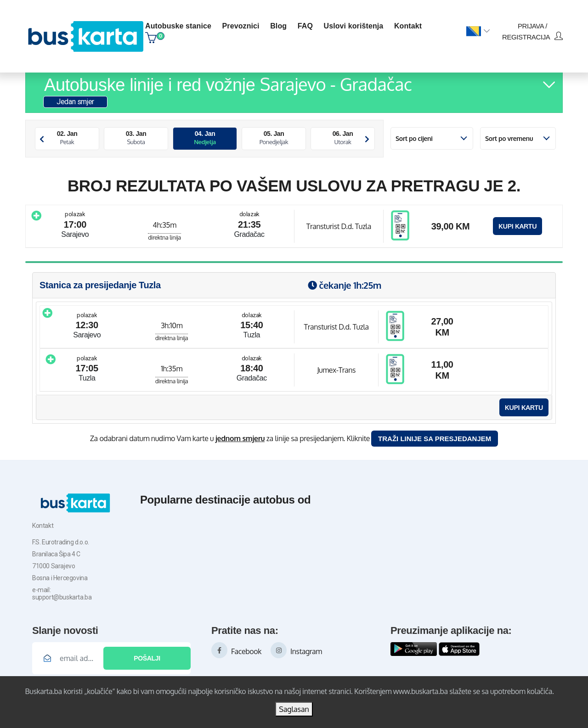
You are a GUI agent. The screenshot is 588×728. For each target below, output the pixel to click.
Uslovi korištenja (354, 26)
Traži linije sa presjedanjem (435, 439)
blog (278, 26)
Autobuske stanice (178, 26)
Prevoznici (241, 26)
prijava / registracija (532, 31)
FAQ (305, 26)
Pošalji (147, 658)
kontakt (408, 26)
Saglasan (294, 709)
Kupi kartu (517, 226)
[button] (478, 32)
